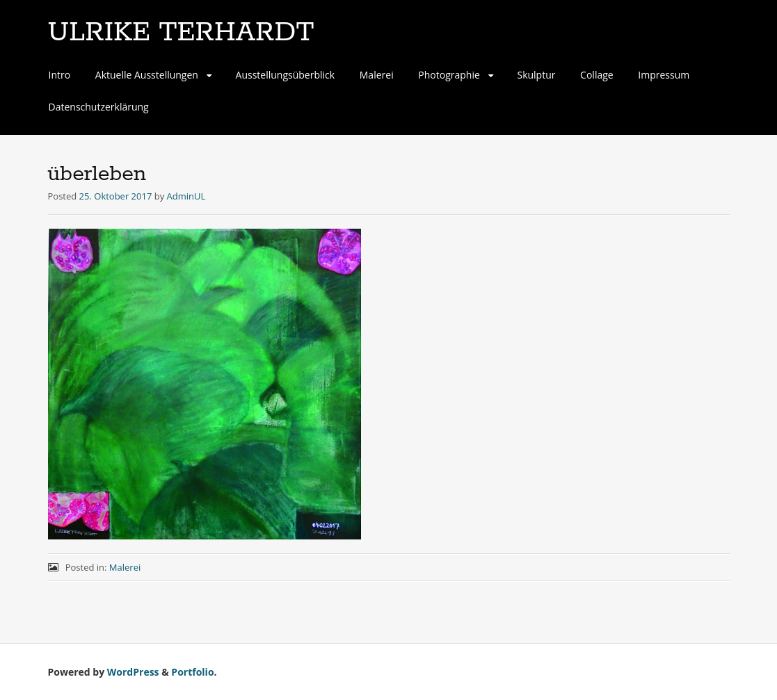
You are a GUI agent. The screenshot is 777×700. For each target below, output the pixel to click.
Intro (60, 75)
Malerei (377, 75)
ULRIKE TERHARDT (181, 33)
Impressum (664, 75)
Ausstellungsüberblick (286, 75)
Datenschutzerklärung (99, 107)
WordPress (133, 672)
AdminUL (186, 196)
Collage (597, 75)
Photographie (449, 75)
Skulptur (536, 75)
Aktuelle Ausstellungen (147, 75)
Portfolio (192, 672)
